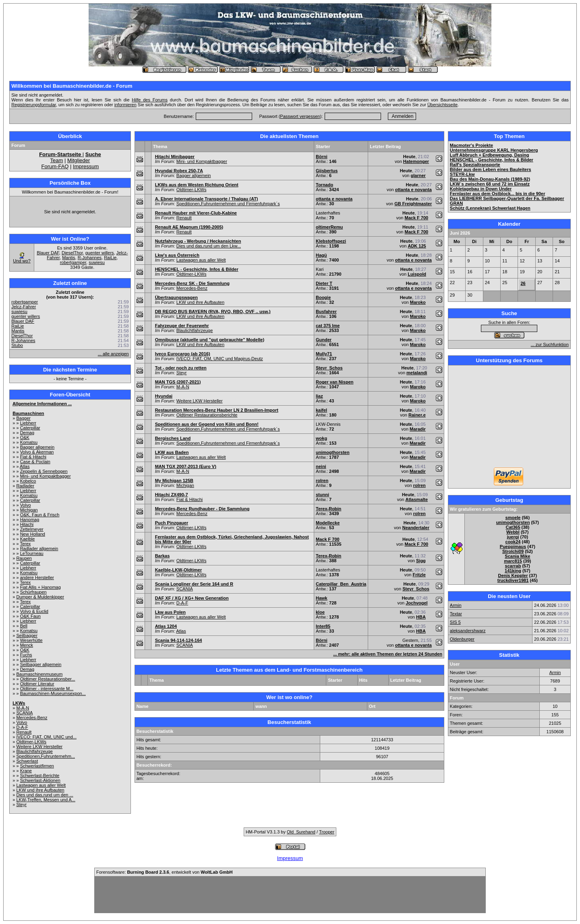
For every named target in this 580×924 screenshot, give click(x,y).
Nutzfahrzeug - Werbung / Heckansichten (198, 241)
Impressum (86, 166)
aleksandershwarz (468, 631)
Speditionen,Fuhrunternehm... (46, 756)
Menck (27, 645)
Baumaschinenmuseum (39, 674)
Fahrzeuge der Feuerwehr (182, 326)
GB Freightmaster (413, 204)
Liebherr (28, 423)
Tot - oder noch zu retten (181, 368)
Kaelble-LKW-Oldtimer (179, 570)
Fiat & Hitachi (33, 457)
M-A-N (23, 708)
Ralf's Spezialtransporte (475, 165)
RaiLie (110, 258)
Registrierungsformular (34, 105)
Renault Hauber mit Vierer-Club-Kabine (196, 213)
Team (57, 160)
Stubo (17, 345)
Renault (24, 732)
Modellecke (328, 523)
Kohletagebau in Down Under (481, 189)
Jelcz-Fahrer (24, 307)
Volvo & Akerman (37, 452)
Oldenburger (462, 639)
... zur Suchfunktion (550, 344)
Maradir (418, 429)
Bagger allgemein (37, 447)
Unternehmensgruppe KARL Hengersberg (494, 150)
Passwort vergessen (300, 116)
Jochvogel (416, 603)
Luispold (417, 274)
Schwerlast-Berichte (40, 775)
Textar (456, 614)
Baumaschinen (28, 413)
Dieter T (324, 283)
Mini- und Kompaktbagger (46, 476)
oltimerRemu (329, 227)
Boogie (323, 297)
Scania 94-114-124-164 (179, 640)
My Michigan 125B (174, 481)
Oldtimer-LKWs (31, 742)
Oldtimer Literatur (37, 684)
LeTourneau (32, 553)
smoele (513, 518)
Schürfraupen (33, 592)
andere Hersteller (37, 577)
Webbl (513, 532)
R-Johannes (90, 258)
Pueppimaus (513, 547)
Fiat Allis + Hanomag (40, 587)
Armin (456, 605)
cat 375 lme (328, 326)
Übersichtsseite (442, 105)
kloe (320, 612)
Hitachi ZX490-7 (172, 495)
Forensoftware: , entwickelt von (164, 872)
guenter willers (100, 253)
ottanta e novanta (413, 190)
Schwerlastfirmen (37, 766)
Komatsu (29, 442)
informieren (125, 105)
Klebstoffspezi (331, 241)
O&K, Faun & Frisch (40, 515)
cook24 (513, 542)
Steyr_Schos (329, 368)
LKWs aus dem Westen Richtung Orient (197, 185)
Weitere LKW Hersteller (39, 747)
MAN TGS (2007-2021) (178, 382)
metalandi (417, 373)
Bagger (23, 418)
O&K (25, 437)
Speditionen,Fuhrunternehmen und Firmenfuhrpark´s (228, 204)
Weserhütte (31, 640)
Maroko (418, 302)
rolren (322, 481)
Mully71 (324, 354)
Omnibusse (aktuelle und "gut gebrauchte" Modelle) (210, 340)
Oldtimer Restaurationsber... (48, 679)
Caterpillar (30, 428)
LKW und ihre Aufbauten (40, 790)
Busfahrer (326, 311)
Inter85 (323, 626)
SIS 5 (455, 622)
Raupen (24, 558)
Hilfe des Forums (150, 100)
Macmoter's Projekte (471, 145)
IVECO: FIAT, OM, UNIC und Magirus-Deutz (220, 359)
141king (513, 571)
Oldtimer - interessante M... (47, 689)
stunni (322, 495)
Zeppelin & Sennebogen (44, 471)
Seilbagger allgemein (41, 664)
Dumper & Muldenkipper (40, 597)
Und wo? (22, 261)
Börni (322, 157)
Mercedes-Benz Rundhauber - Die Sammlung (202, 509)
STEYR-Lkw (462, 174)
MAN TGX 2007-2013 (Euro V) (186, 466)
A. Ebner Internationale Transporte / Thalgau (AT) (207, 199)
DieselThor (72, 253)
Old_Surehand (301, 832)
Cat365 (513, 527)
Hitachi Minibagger (175, 157)
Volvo (26, 505)
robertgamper (73, 262)
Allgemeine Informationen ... (42, 404)
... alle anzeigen (113, 354)
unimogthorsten (333, 452)
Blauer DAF (48, 253)
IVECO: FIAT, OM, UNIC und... (46, 737)
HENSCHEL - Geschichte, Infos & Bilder (197, 269)
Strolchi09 (513, 551)
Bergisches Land (173, 438)
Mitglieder (79, 160)
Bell (24, 626)
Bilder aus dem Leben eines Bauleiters (491, 169)
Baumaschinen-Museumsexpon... (53, 693)
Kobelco (28, 481)
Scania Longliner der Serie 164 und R (194, 584)
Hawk (322, 598)
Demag (27, 433)
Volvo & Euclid (34, 611)
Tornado (324, 185)
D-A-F (22, 727)
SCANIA (24, 713)
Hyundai (164, 396)
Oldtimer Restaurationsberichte (207, 415)
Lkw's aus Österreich (177, 255)
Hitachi (27, 524)
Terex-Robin (328, 509)
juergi (513, 537)
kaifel (321, 410)
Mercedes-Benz (32, 718)
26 (523, 283)
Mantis (68, 258)
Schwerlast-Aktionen (40, 780)
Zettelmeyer (32, 529)
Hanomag (30, 520)
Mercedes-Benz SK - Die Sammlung (192, 283)
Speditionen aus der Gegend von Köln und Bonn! (207, 424)
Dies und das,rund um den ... (45, 795)
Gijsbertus (327, 171)
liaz (319, 396)
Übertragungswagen (176, 297)
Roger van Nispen (335, 382)
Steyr (21, 804)
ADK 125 (417, 246)
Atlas (25, 466)
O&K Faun (30, 616)
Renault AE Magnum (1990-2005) (189, 227)
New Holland (33, 534)
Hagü (321, 255)
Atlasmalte (416, 499)
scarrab (513, 566)
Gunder (324, 340)
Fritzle (419, 575)
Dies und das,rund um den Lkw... (209, 246)
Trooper (327, 832)
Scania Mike (517, 556)
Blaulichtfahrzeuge (34, 751)
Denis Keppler (513, 575)
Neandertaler (416, 528)
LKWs (19, 703)
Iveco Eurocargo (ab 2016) (183, 354)
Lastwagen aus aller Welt (41, 785)
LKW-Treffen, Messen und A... (46, 800)
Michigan (29, 510)
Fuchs (26, 655)
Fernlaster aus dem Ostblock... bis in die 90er (498, 194)
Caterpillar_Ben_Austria (341, 584)
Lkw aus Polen (170, 612)
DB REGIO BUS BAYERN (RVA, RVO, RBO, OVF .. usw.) (213, 311)
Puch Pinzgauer (172, 523)
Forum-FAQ (55, 166)
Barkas (163, 556)
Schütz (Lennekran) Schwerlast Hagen (490, 208)
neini (321, 466)
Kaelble (28, 539)
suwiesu (97, 262)
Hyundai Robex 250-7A (179, 171)
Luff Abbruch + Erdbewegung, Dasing (490, 155)
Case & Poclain (35, 462)
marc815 (513, 561)
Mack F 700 (417, 218)
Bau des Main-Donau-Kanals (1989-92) (490, 179)
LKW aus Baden (172, 452)
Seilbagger (27, 635)
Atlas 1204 (166, 626)
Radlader (25, 486)
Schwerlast (27, 761)
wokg (321, 438)
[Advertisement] (509, 417)
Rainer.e (417, 415)
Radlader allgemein (39, 549)
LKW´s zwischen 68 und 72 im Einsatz (490, 184)
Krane (26, 771)
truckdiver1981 (513, 580)
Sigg (421, 561)
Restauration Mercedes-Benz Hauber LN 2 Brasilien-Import (217, 410)
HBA (421, 617)
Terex (25, 544)
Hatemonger (416, 161)
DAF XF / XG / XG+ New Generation (192, 598)
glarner (418, 175)
